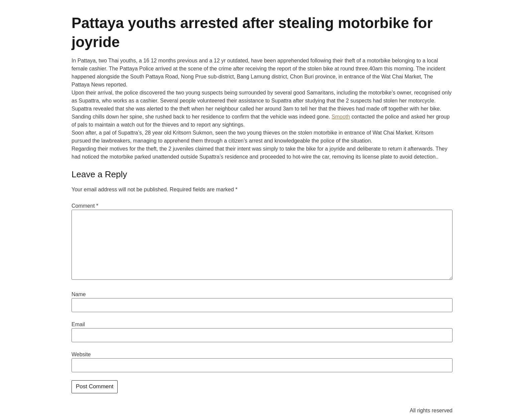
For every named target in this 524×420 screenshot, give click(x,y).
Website (81, 355)
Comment (85, 206)
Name (79, 294)
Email (78, 325)
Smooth (341, 117)
